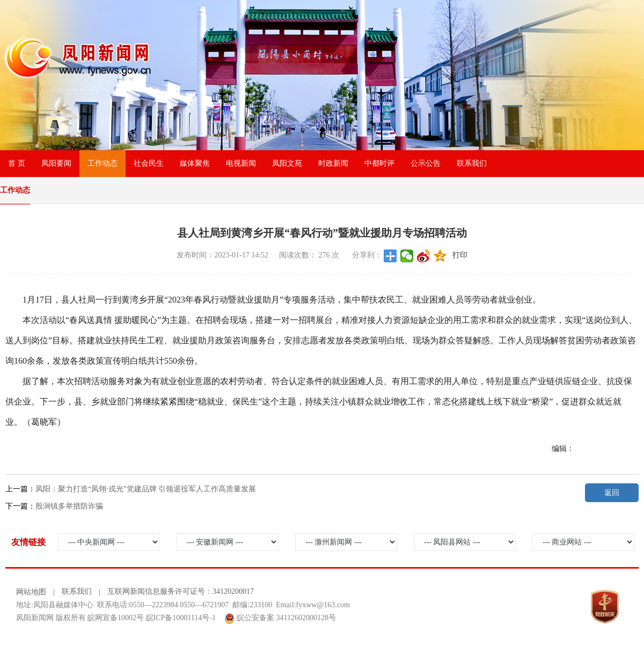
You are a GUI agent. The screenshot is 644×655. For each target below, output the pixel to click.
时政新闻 (333, 163)
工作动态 (103, 163)
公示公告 (426, 163)
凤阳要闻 (56, 163)
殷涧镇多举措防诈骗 (69, 506)
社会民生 (149, 163)
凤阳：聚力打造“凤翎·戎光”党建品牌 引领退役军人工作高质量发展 (146, 489)
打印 (460, 255)
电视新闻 (241, 163)
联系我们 (472, 163)
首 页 (17, 163)
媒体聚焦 (195, 163)
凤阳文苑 (287, 163)
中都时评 (379, 163)
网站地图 (31, 592)
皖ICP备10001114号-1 (181, 618)
